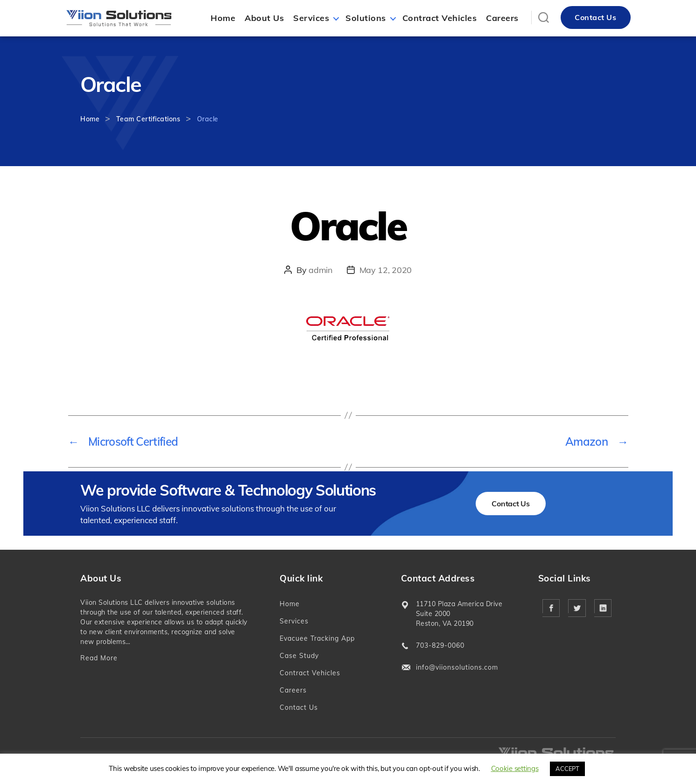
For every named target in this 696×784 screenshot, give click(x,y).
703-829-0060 (440, 645)
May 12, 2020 (386, 270)
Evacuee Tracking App (317, 638)
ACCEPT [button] (567, 769)
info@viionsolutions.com (457, 667)
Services (311, 18)
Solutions (366, 18)
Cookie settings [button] (515, 768)
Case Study (299, 656)
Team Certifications (148, 119)
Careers (502, 18)
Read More (99, 658)
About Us (264, 18)
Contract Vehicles (440, 18)
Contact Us (595, 17)
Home (223, 18)
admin (320, 270)
